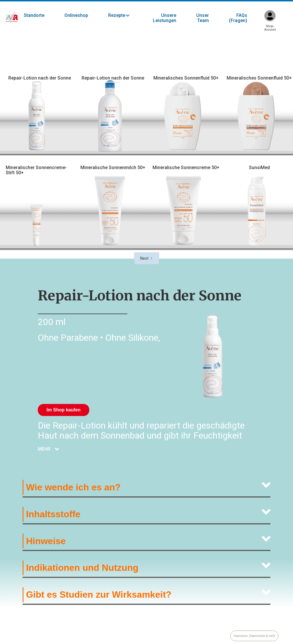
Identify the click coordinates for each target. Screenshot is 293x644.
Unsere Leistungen (165, 18)
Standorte (34, 15)
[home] (12, 17)
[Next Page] (147, 258)
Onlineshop (76, 15)
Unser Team (203, 18)
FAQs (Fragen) (238, 18)
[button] (125, 15)
